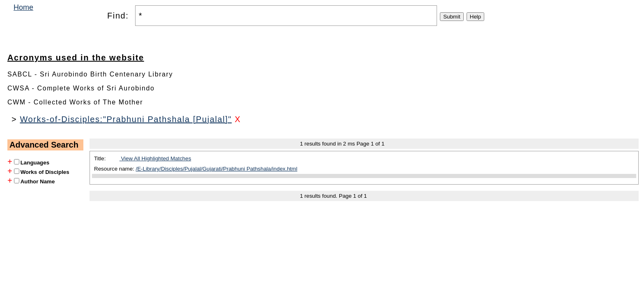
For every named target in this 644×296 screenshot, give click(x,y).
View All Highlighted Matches (155, 158)
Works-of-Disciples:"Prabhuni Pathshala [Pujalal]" (126, 119)
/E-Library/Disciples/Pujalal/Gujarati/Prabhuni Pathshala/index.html (217, 169)
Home (23, 7)
